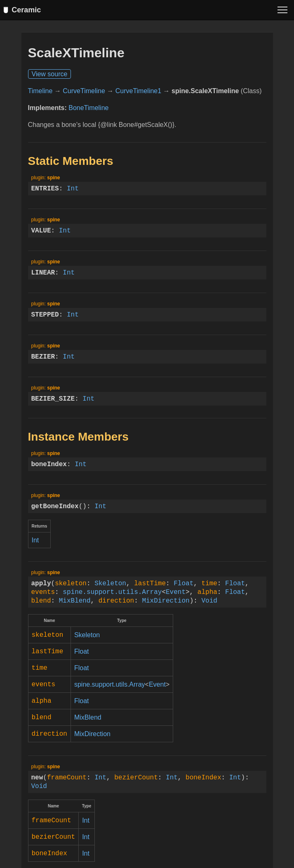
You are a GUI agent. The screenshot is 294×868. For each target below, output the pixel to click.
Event (176, 596)
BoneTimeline (88, 112)
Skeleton (110, 587)
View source (50, 78)
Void (209, 605)
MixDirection (166, 605)
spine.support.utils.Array (112, 596)
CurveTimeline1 (138, 95)
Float (183, 587)
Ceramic (24, 10)
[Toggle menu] (282, 10)
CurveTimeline (84, 95)
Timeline (40, 95)
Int (73, 192)
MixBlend (75, 605)
